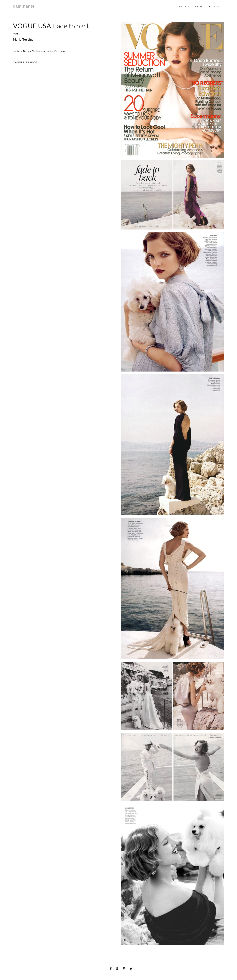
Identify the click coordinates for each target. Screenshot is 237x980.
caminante (24, 6)
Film (199, 6)
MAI (16, 33)
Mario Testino (23, 39)
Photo (184, 6)
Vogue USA (32, 26)
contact (217, 6)
